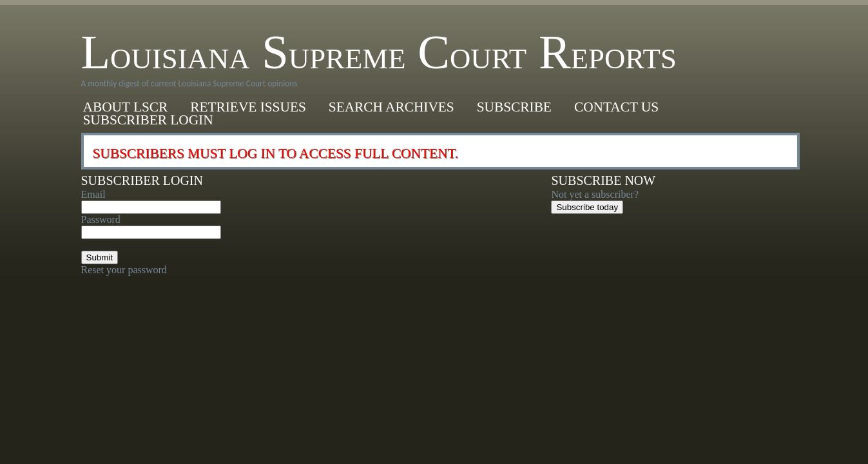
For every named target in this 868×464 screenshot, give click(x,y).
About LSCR (126, 107)
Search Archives (391, 107)
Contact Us (616, 107)
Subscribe (514, 107)
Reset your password (124, 270)
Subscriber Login (148, 120)
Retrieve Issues (248, 107)
